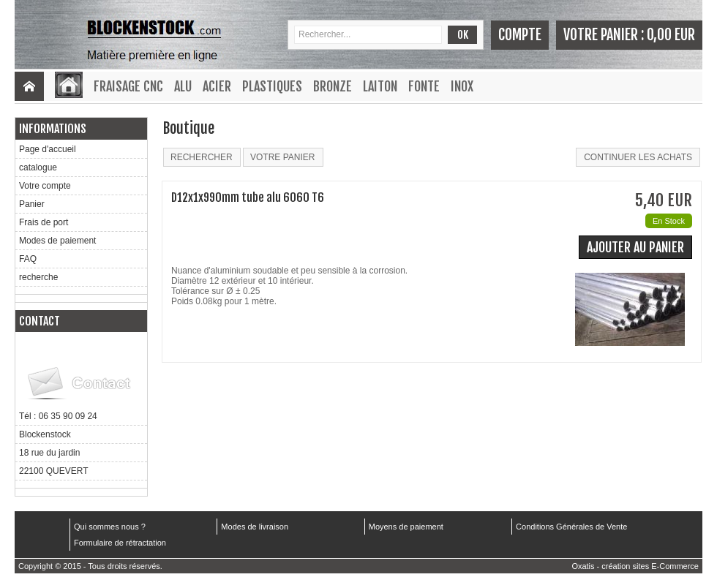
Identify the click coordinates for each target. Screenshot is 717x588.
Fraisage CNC (128, 86)
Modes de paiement (57, 241)
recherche (38, 277)
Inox (462, 86)
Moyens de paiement (406, 527)
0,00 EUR (671, 35)
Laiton (380, 86)
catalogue (38, 167)
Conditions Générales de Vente (571, 527)
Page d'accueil (48, 149)
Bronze (333, 86)
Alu (183, 86)
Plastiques (272, 86)
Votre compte (45, 186)
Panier (32, 204)
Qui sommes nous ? (110, 527)
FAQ (28, 259)
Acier (217, 86)
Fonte (424, 86)
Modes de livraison (255, 527)
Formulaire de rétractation (120, 543)
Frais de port (44, 222)
